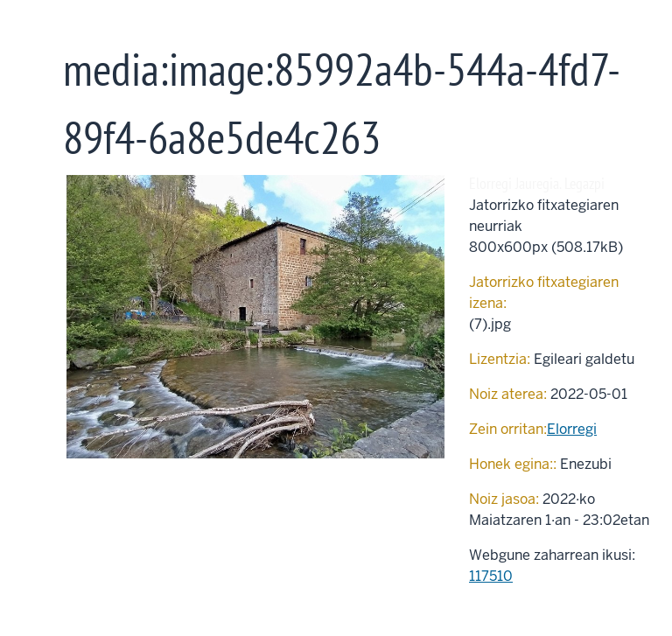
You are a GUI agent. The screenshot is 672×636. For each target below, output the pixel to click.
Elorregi (572, 429)
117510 (491, 576)
